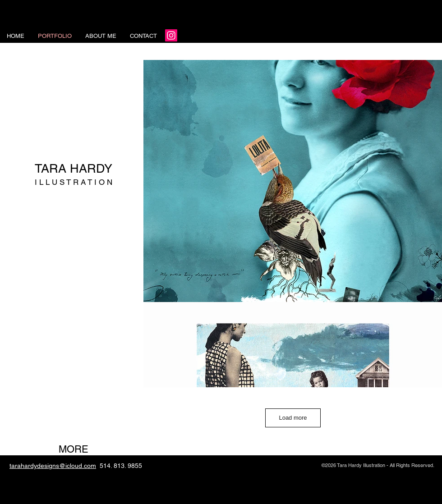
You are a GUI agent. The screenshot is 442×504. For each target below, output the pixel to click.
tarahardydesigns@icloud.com (53, 466)
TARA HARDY (74, 168)
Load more (293, 418)
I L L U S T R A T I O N (74, 182)
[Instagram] (171, 35)
